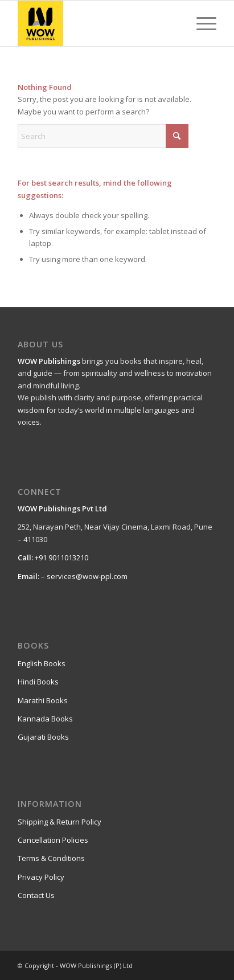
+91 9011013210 (61, 557)
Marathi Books (43, 700)
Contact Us (36, 895)
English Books (42, 663)
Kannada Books (45, 719)
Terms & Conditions (51, 858)
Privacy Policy (41, 877)
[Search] (103, 136)
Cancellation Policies (53, 840)
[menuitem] (201, 23)
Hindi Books (38, 682)
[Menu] (201, 23)
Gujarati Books (43, 737)
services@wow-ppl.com (87, 576)
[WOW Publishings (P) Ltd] (97, 23)
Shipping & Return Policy (59, 822)
